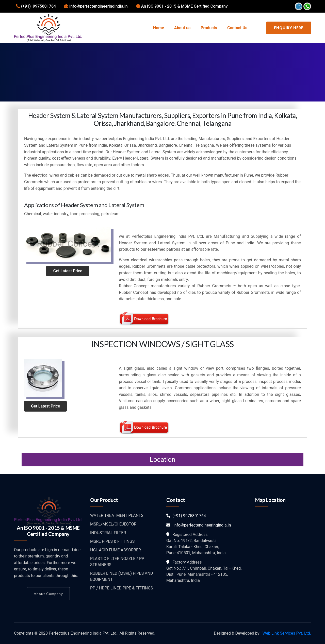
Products (209, 28)
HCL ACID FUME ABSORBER (116, 550)
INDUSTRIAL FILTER (108, 533)
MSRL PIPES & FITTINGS (112, 541)
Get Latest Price (68, 271)
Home (159, 28)
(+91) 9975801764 (186, 516)
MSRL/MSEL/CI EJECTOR (113, 524)
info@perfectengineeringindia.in (199, 525)
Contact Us (237, 28)
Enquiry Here (289, 28)
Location (163, 460)
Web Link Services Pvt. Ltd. (286, 633)
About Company (48, 594)
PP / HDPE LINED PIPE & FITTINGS (122, 588)
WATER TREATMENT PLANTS (117, 515)
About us (182, 28)
